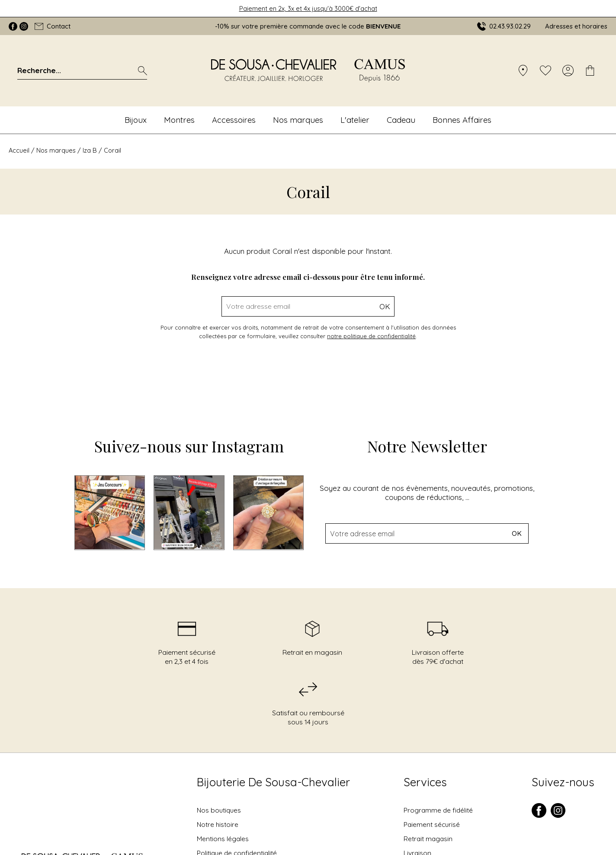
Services (425, 782)
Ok (385, 306)
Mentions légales (223, 839)
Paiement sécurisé (432, 824)
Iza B (90, 150)
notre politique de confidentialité (371, 336)
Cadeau (401, 120)
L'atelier (355, 120)
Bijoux (136, 120)
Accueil (19, 150)
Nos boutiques (219, 810)
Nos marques (298, 120)
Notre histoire (218, 824)
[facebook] (539, 816)
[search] (143, 70)
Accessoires (234, 120)
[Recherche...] (71, 70)
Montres (179, 120)
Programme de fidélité (438, 810)
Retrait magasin (428, 839)
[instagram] (558, 816)
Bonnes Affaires (462, 120)
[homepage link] (308, 71)
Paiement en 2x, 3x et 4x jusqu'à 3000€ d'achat (308, 8)
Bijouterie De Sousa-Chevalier (273, 782)
